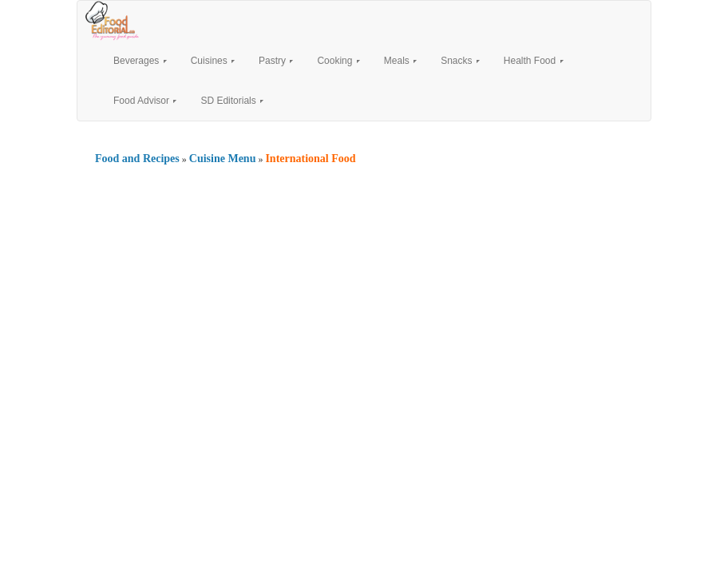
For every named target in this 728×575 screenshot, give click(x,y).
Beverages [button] (140, 61)
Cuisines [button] (213, 61)
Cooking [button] (338, 61)
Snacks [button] (460, 61)
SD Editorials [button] (232, 101)
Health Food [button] (534, 61)
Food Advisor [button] (145, 101)
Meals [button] (400, 61)
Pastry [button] (276, 61)
